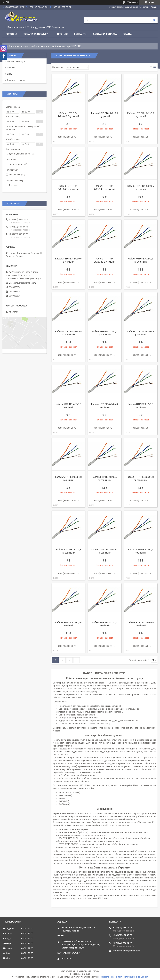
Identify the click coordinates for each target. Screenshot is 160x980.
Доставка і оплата (105, 34)
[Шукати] (154, 20)
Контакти (80, 34)
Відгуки (11, 74)
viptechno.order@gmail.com (22, 283)
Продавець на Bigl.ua (80, 974)
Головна (11, 34)
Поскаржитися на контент (110, 977)
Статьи (128, 34)
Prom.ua (96, 971)
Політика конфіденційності (136, 977)
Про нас (62, 34)
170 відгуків (132, 2)
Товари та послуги (36, 34)
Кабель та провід (40, 46)
